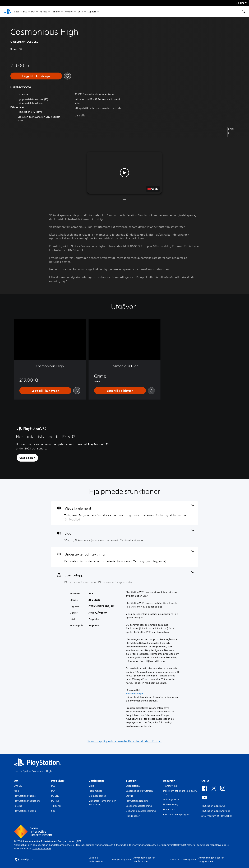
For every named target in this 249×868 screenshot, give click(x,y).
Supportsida (133, 786)
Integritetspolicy (121, 860)
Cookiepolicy (189, 860)
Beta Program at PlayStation (216, 816)
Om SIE (18, 786)
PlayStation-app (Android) (215, 811)
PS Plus (43, 12)
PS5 (25, 12)
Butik (80, 12)
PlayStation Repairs (137, 801)
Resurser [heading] (169, 781)
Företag (18, 806)
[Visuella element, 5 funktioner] (124, 513)
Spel (17, 12)
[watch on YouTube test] (153, 189)
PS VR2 (55, 796)
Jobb (16, 791)
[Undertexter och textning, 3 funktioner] (124, 557)
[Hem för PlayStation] (8, 12)
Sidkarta (174, 860)
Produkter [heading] (58, 781)
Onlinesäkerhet (97, 796)
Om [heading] (16, 781)
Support (92, 12)
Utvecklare (169, 809)
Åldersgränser (171, 799)
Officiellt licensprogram (177, 814)
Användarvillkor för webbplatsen (144, 859)
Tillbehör (56, 12)
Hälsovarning (171, 804)
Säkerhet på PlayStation (139, 791)
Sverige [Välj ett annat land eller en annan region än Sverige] (24, 860)
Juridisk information (96, 859)
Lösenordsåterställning (139, 806)
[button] (31, 103)
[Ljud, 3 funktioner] (124, 536)
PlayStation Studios (25, 796)
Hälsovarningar (134, 694)
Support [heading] (131, 781)
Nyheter (69, 12)
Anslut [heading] (205, 781)
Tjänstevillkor (171, 786)
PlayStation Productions (27, 801)
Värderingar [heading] (96, 781)
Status (129, 796)
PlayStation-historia (25, 811)
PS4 (33, 12)
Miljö (91, 786)
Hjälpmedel (95, 791)
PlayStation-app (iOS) (213, 806)
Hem (17, 771)
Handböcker (133, 816)
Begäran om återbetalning (141, 811)
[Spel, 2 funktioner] (124, 578)
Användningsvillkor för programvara (211, 859)
